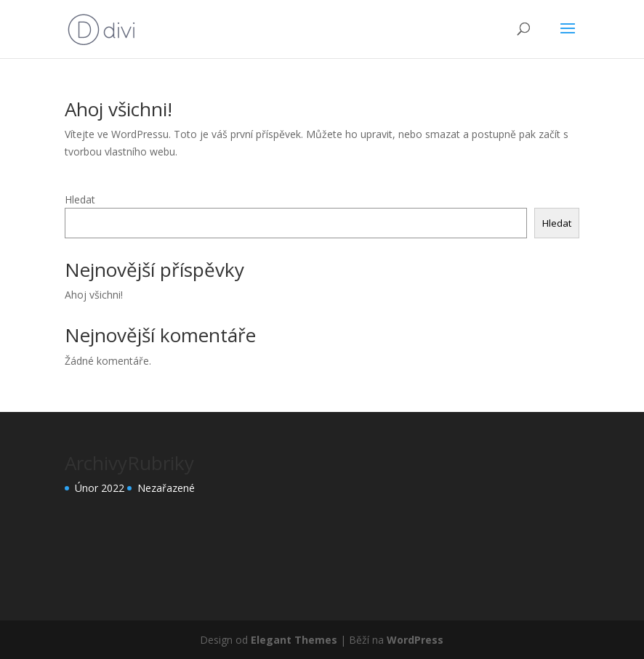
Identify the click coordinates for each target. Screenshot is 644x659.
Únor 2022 (100, 488)
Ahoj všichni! (118, 109)
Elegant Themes (294, 640)
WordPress (415, 640)
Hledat (80, 199)
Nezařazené (166, 488)
